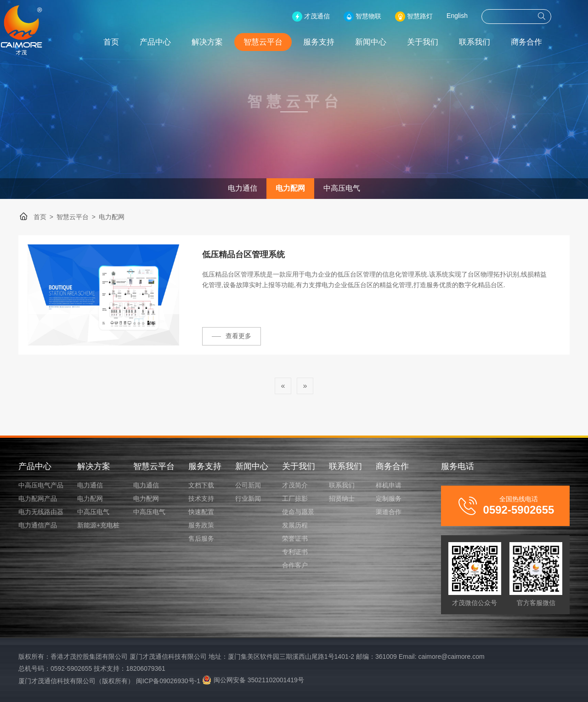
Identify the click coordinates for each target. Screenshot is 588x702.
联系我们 (493, 42)
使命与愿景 (298, 512)
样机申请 (389, 485)
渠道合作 (389, 512)
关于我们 (441, 42)
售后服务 (201, 538)
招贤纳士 (342, 498)
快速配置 (201, 512)
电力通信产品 (38, 525)
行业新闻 (248, 498)
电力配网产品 (38, 498)
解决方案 (226, 42)
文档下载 (201, 485)
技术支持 (201, 498)
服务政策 (201, 525)
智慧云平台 (281, 42)
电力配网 (290, 188)
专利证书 (295, 552)
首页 (130, 42)
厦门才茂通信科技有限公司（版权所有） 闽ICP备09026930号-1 (109, 681)
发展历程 (295, 525)
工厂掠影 (295, 498)
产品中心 (174, 42)
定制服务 (389, 498)
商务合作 (545, 42)
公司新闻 (248, 485)
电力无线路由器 (41, 512)
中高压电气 (342, 188)
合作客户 (295, 565)
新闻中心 (389, 42)
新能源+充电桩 (98, 525)
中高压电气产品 (41, 485)
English (475, 16)
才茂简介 (295, 485)
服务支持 (337, 42)
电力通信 (243, 188)
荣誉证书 (295, 538)
